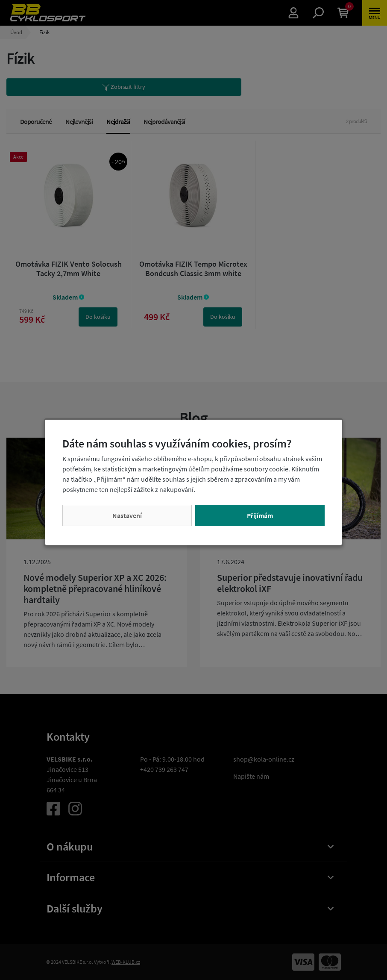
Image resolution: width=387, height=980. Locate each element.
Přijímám (260, 515)
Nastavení (127, 515)
